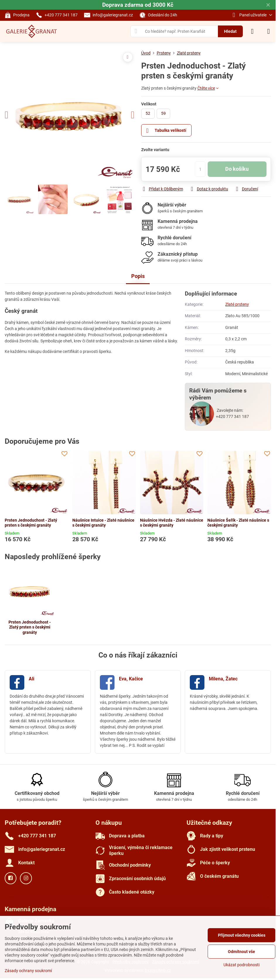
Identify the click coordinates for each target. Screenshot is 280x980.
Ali (31, 679)
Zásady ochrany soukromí (28, 971)
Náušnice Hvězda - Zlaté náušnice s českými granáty (172, 523)
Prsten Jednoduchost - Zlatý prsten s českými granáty (31, 523)
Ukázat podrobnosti (241, 965)
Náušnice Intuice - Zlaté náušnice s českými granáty (103, 523)
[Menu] (269, 31)
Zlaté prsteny (237, 304)
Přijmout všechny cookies (242, 935)
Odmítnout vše (241, 952)
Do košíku (237, 169)
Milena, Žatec (223, 679)
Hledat (230, 31)
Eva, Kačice (131, 679)
